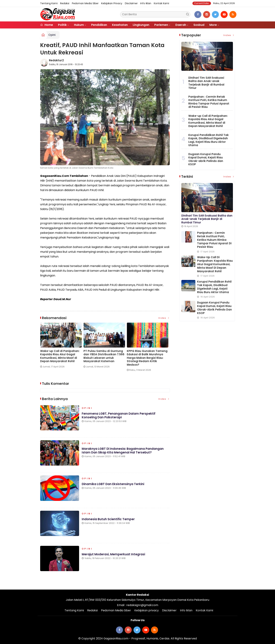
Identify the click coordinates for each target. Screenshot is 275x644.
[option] (62, 347)
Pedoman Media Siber (85, 3)
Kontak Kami (161, 3)
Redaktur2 (56, 60)
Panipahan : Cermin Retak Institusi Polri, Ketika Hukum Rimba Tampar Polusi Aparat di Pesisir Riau (209, 102)
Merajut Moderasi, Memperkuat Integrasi (113, 554)
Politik (62, 25)
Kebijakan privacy (112, 3)
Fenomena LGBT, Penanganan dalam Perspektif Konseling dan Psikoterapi (119, 416)
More (213, 25)
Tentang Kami (49, 3)
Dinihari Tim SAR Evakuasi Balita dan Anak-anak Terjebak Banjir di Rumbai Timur (206, 83)
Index (164, 318)
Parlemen (161, 25)
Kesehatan (120, 25)
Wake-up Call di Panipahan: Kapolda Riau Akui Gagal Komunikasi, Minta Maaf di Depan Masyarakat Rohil (60, 356)
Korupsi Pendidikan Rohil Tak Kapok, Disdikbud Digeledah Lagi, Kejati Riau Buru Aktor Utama (209, 140)
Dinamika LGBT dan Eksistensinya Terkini (113, 484)
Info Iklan (146, 3)
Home (47, 25)
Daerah (181, 25)
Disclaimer (131, 3)
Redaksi (65, 3)
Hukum (79, 25)
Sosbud (199, 25)
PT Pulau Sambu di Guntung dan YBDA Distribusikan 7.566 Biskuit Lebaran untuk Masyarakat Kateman (104, 356)
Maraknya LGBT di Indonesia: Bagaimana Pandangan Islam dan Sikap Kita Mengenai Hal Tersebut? (123, 451)
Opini (52, 35)
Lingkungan (141, 25)
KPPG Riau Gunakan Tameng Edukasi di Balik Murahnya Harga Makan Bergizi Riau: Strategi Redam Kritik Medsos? (147, 358)
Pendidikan (99, 25)
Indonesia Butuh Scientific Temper (108, 519)
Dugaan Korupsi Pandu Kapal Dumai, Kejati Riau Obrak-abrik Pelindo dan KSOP (206, 159)
